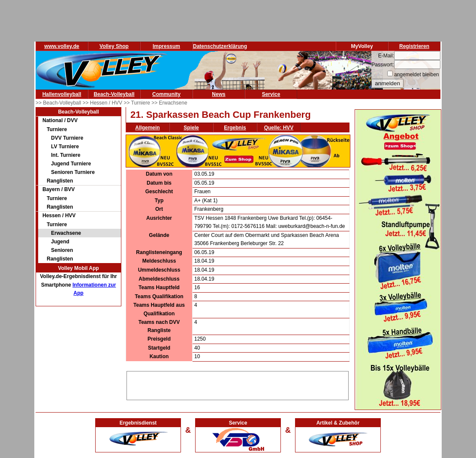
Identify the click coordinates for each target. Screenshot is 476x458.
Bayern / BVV (59, 189)
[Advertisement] (238, 384)
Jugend (60, 242)
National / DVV (60, 120)
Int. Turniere (66, 155)
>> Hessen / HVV (103, 103)
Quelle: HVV (279, 128)
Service (271, 94)
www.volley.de (62, 46)
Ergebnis (235, 128)
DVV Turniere (67, 138)
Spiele (191, 128)
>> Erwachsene (169, 103)
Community (166, 94)
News (218, 94)
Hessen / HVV (59, 216)
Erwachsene (66, 233)
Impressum (166, 46)
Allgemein (147, 128)
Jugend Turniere (71, 164)
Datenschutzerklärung (220, 46)
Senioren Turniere (73, 172)
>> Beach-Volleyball (59, 103)
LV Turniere (65, 147)
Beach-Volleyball (114, 94)
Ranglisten (60, 181)
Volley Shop (114, 46)
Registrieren (414, 46)
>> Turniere (137, 103)
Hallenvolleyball (62, 94)
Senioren (62, 250)
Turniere (57, 129)
